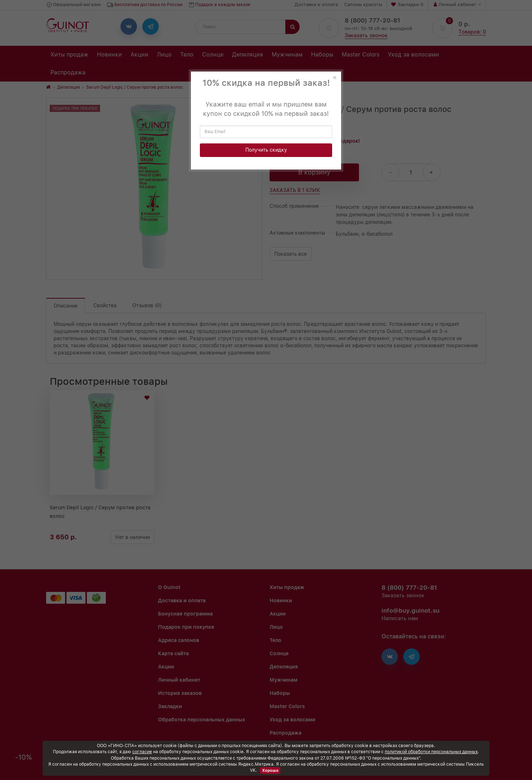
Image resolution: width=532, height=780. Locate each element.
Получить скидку (266, 150)
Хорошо (270, 771)
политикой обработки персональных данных (431, 752)
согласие (142, 752)
